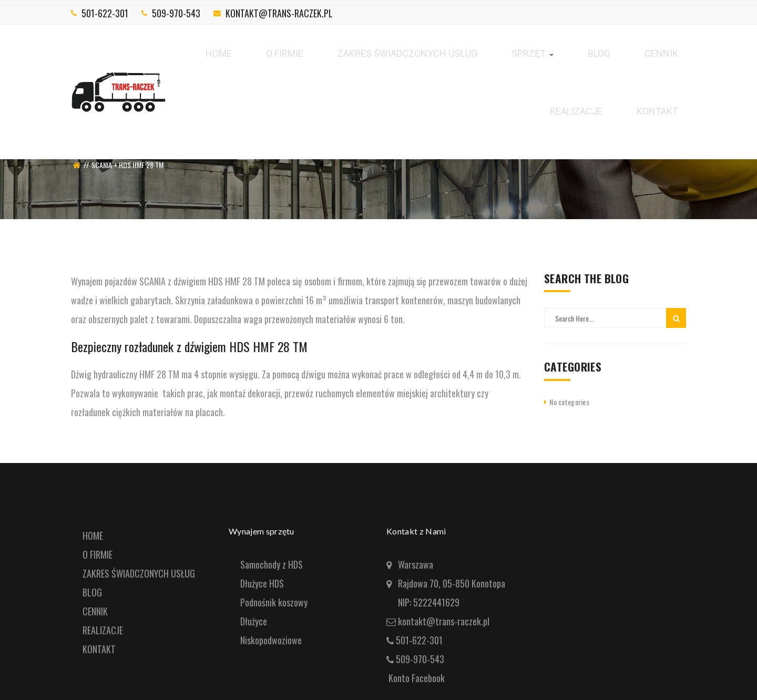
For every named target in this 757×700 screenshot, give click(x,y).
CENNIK (95, 611)
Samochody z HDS (272, 564)
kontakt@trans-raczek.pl (279, 13)
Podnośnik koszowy (274, 602)
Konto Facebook (417, 678)
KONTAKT (99, 649)
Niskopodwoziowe (271, 640)
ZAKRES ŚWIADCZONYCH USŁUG (139, 573)
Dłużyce (254, 621)
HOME (93, 536)
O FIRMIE (98, 554)
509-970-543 (176, 13)
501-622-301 (105, 13)
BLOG (92, 592)
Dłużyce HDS (262, 583)
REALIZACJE (103, 630)
